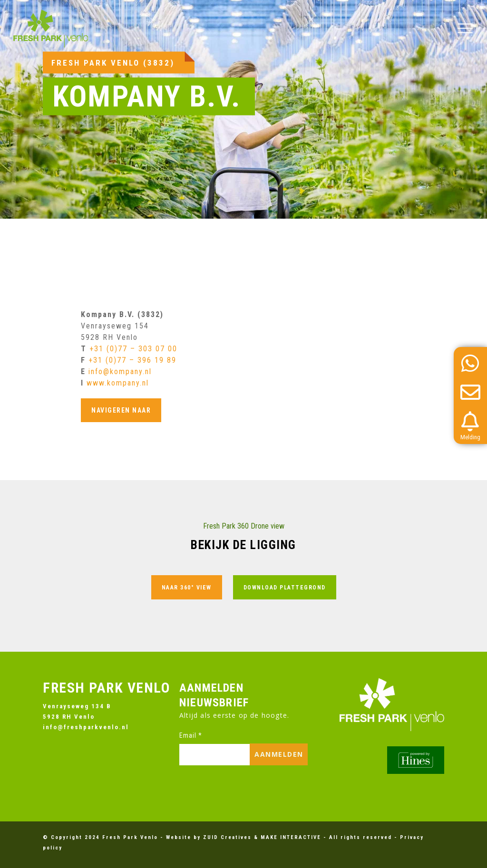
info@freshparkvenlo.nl (86, 727)
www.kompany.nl (118, 383)
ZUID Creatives (227, 837)
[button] (465, 29)
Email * (191, 735)
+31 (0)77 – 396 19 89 (132, 360)
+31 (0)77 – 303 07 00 (133, 349)
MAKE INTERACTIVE (291, 837)
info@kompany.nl (120, 371)
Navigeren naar (121, 410)
